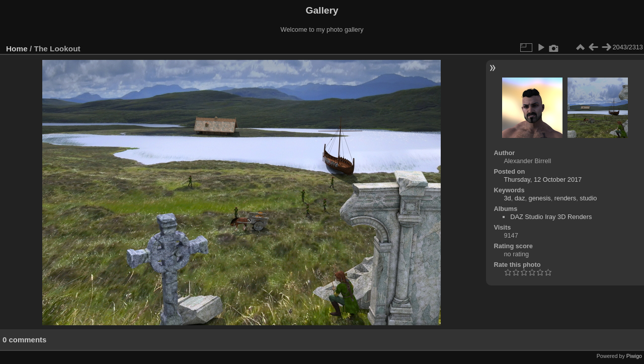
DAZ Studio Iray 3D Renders (551, 217)
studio (588, 198)
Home (17, 49)
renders (565, 198)
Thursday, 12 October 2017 (543, 179)
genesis (540, 198)
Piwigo (634, 356)
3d (507, 198)
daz (520, 198)
